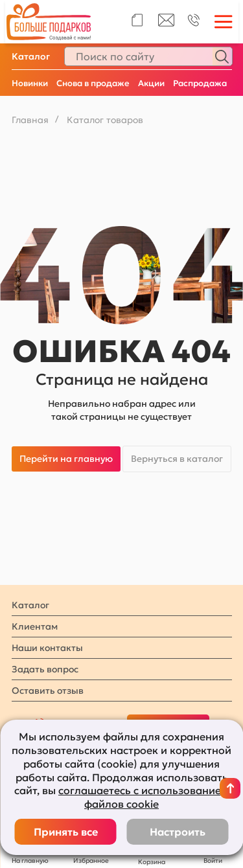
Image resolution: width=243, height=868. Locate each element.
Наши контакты (47, 648)
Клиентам (35, 626)
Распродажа (200, 83)
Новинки (30, 83)
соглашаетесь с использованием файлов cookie (144, 797)
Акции (151, 83)
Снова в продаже (93, 83)
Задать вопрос (45, 669)
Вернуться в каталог (177, 459)
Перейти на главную (66, 459)
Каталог (31, 56)
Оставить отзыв (48, 691)
